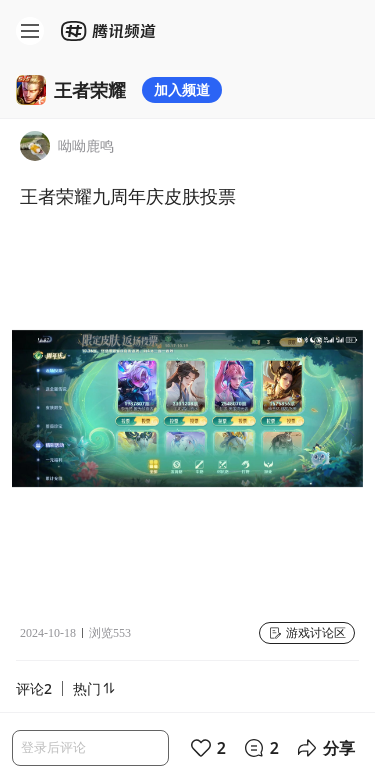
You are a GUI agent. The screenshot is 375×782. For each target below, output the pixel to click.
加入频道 (182, 89)
